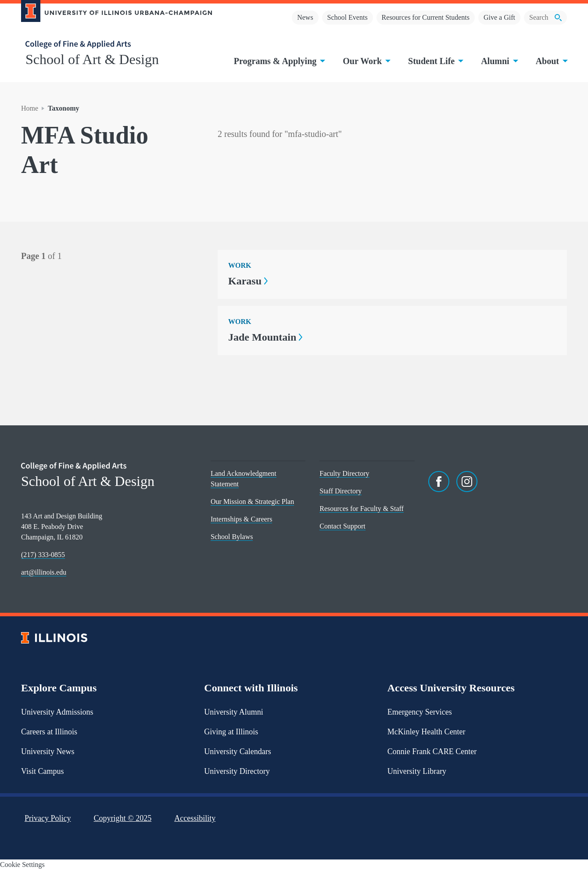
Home (30, 108)
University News (48, 751)
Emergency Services (420, 712)
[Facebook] (439, 482)
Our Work (366, 61)
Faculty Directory (344, 473)
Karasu (248, 281)
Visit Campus (42, 771)
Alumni (498, 61)
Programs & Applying (279, 61)
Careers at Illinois (49, 732)
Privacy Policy (48, 818)
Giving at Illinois (231, 732)
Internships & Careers (241, 519)
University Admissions (57, 712)
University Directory (237, 771)
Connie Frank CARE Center (432, 751)
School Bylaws (232, 537)
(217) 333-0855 (43, 555)
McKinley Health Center (427, 732)
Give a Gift (499, 17)
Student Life (435, 61)
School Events (348, 17)
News (305, 17)
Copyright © (123, 818)
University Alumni (234, 712)
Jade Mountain (265, 337)
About (551, 61)
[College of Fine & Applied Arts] (113, 45)
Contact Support (342, 526)
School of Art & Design (92, 59)
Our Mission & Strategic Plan (252, 502)
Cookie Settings (22, 865)
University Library (417, 771)
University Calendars (237, 751)
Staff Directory (341, 491)
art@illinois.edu (44, 572)
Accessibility (195, 818)
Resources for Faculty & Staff (362, 509)
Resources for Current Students (426, 17)
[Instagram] (467, 482)
